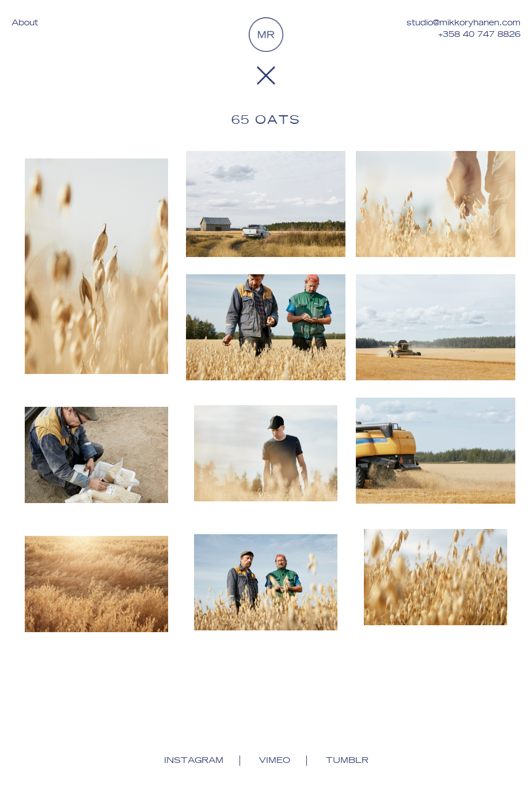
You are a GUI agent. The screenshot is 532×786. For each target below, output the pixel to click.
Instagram (194, 761)
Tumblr (347, 761)
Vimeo (275, 761)
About (25, 23)
